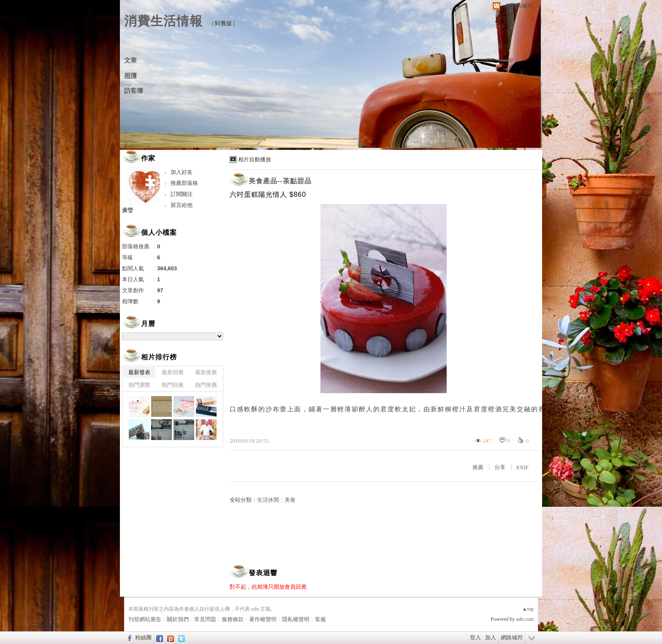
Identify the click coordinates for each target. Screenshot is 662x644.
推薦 (478, 467)
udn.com (525, 619)
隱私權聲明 (296, 619)
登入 (475, 637)
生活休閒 (268, 500)
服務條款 (233, 619)
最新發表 (139, 372)
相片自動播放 (255, 159)
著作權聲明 (263, 619)
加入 (491, 637)
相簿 (130, 76)
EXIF (522, 467)
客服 (320, 619)
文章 (130, 60)
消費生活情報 (163, 21)
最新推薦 (206, 372)
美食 (290, 500)
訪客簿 (134, 91)
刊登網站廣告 (145, 619)
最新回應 (173, 372)
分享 (500, 467)
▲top (528, 609)
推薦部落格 (184, 183)
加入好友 (182, 172)
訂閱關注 (182, 194)
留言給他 (182, 205)
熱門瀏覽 (139, 385)
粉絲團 (143, 637)
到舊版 (223, 23)
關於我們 (178, 619)
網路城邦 (512, 637)
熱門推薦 (206, 385)
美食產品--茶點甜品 (280, 181)
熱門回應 (173, 385)
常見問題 (205, 619)
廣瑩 (128, 210)
